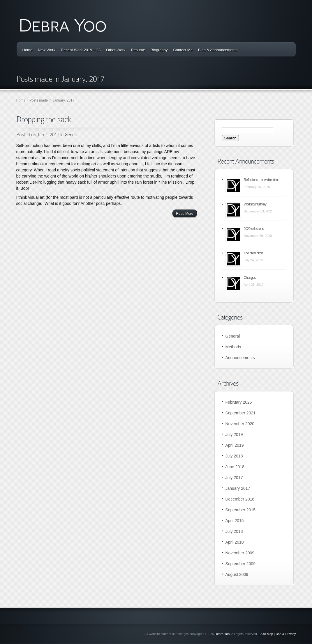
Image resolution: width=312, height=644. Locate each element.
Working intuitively (255, 204)
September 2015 (241, 510)
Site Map (267, 634)
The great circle (254, 253)
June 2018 (235, 467)
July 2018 (234, 456)
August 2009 (237, 574)
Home (28, 50)
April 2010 (235, 542)
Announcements (240, 358)
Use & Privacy (286, 634)
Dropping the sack (44, 119)
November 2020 (240, 424)
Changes (250, 278)
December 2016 (240, 499)
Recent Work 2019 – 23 (81, 50)
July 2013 (234, 531)
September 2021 (241, 413)
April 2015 (235, 521)
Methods (233, 347)
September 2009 (241, 564)
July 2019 (234, 434)
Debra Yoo (222, 634)
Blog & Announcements (218, 50)
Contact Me (183, 50)
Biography (159, 50)
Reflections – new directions (261, 180)
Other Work (116, 50)
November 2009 (240, 553)
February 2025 (239, 402)
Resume (138, 50)
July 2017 (234, 478)
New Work (47, 50)
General (72, 135)
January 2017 (238, 488)
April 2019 (235, 445)
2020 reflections (254, 229)
